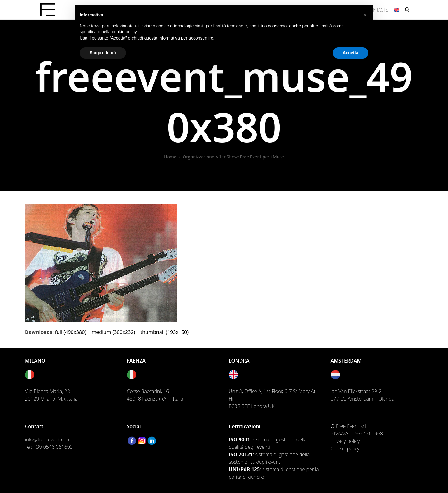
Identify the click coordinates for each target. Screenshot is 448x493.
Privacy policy (345, 441)
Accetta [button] (350, 53)
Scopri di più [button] (103, 53)
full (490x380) (70, 332)
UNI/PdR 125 (244, 469)
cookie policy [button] (124, 32)
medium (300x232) (113, 332)
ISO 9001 (239, 439)
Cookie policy (345, 448)
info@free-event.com (48, 439)
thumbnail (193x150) (164, 332)
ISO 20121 (241, 454)
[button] (407, 10)
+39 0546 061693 (53, 447)
